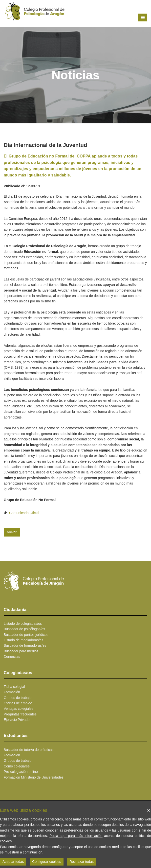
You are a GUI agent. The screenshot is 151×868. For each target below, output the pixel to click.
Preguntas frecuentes (20, 714)
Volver (12, 532)
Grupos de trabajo (18, 698)
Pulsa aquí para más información (76, 836)
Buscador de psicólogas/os (24, 629)
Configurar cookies (47, 862)
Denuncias (12, 657)
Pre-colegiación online (21, 772)
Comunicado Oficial (24, 513)
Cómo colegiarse (17, 766)
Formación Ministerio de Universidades (34, 777)
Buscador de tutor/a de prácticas (29, 750)
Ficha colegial (14, 687)
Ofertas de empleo (18, 703)
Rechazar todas (82, 862)
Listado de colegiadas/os (23, 624)
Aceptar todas (13, 862)
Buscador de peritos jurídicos (26, 635)
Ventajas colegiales (19, 709)
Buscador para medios (21, 651)
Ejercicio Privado (17, 720)
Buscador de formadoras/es (25, 645)
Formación (12, 692)
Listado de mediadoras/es (23, 640)
